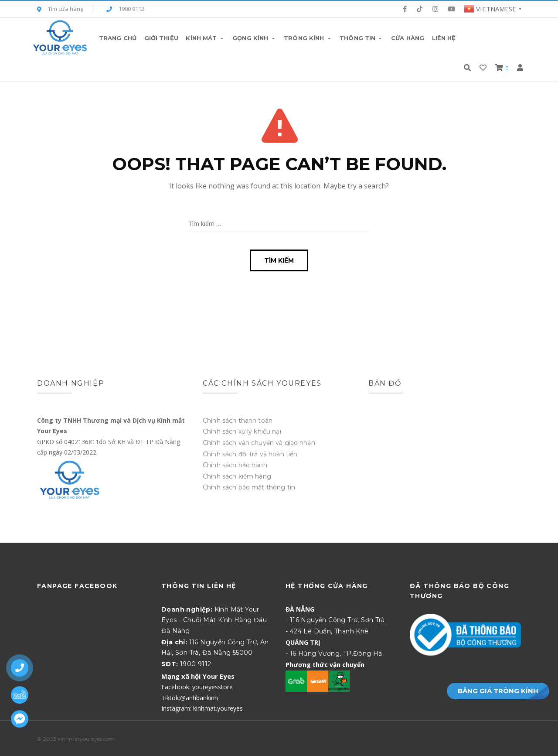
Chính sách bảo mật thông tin (249, 487)
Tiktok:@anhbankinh (190, 698)
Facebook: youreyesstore (197, 687)
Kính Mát (205, 38)
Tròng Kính (308, 38)
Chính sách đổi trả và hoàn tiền (250, 454)
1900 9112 (125, 9)
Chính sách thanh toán (238, 421)
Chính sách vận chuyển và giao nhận (259, 443)
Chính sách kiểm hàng (237, 476)
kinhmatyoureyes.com (86, 739)
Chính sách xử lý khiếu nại (242, 431)
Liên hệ (444, 38)
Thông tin (361, 38)
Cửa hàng (408, 38)
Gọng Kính (254, 38)
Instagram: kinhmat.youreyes (202, 708)
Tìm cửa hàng (60, 9)
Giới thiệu (161, 38)
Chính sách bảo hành (235, 465)
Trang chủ (118, 38)
